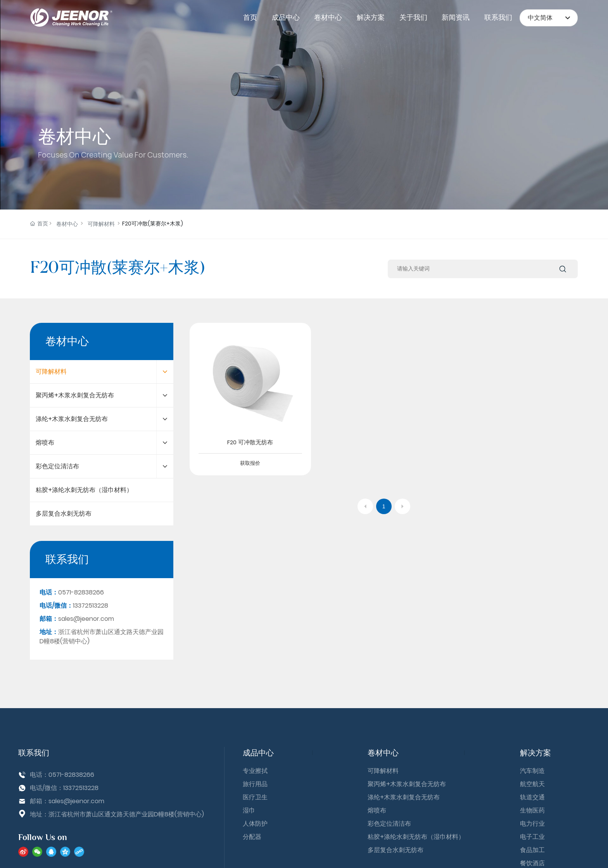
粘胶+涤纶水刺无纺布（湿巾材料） (416, 837)
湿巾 (249, 810)
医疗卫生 (255, 797)
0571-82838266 (71, 775)
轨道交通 (532, 797)
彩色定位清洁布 (389, 824)
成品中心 (258, 753)
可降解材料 (101, 224)
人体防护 (255, 824)
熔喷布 (377, 810)
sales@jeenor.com (76, 801)
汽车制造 (532, 771)
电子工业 (532, 837)
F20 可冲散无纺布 (250, 442)
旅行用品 (255, 784)
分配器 (252, 837)
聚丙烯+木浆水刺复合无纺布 (407, 784)
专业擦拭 (255, 771)
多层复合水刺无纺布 (396, 850)
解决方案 (535, 753)
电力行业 (532, 824)
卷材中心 (74, 137)
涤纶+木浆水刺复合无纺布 (404, 797)
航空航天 (532, 784)
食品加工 (532, 850)
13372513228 (81, 788)
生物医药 (532, 810)
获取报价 (250, 463)
